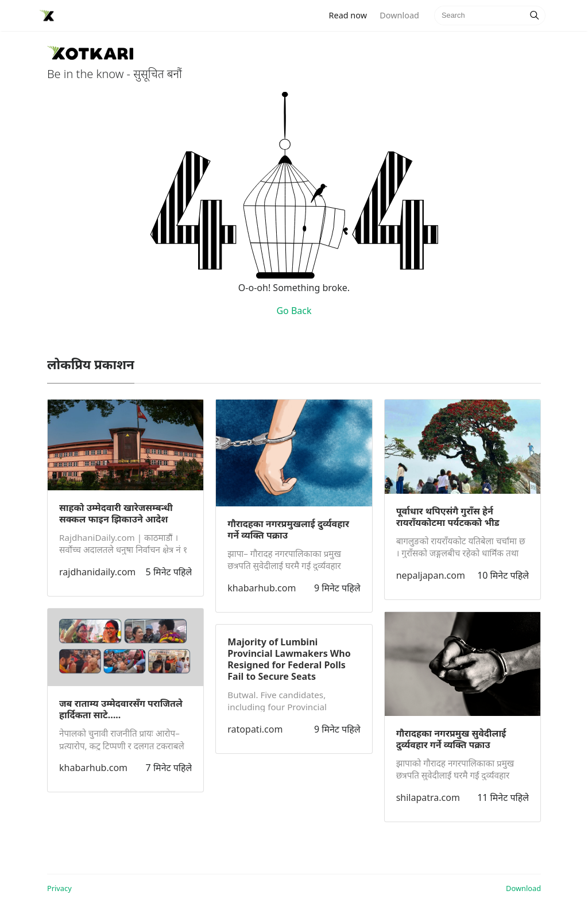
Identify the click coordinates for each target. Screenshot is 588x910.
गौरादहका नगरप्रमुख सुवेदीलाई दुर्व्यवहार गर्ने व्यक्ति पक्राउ (451, 739)
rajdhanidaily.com (97, 572)
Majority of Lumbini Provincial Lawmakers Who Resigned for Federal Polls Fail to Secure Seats (289, 659)
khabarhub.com (93, 768)
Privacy (59, 888)
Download (399, 15)
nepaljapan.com (431, 575)
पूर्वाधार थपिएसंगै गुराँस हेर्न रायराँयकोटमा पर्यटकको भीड (448, 517)
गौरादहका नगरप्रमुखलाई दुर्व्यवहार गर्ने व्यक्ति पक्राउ (288, 529)
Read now (351, 15)
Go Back (294, 311)
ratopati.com (255, 729)
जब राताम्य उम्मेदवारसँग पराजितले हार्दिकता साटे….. (121, 709)
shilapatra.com (428, 797)
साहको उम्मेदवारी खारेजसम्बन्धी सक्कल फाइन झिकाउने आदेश (116, 513)
